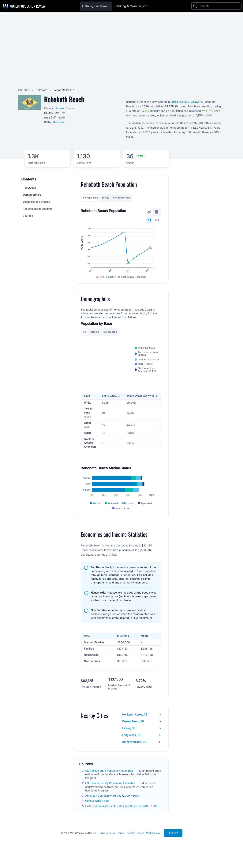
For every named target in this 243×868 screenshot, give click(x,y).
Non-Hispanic (110, 336)
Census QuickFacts (98, 808)
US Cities (24, 90)
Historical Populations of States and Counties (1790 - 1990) (122, 813)
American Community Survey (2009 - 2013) (113, 802)
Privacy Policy (107, 840)
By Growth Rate (121, 198)
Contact (131, 840)
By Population (90, 198)
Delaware (42, 90)
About (141, 840)
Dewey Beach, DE (142, 728)
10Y (157, 220)
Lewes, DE (142, 735)
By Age (105, 198)
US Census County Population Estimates (110, 790)
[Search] (220, 6)
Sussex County (65, 108)
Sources (28, 216)
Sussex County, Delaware (186, 102)
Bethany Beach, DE (142, 749)
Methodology (153, 840)
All (149, 220)
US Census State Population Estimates (109, 777)
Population (29, 188)
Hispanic (94, 336)
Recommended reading (37, 209)
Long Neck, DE (142, 742)
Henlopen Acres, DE (142, 721)
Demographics (32, 195)
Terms (121, 840)
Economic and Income (36, 202)
